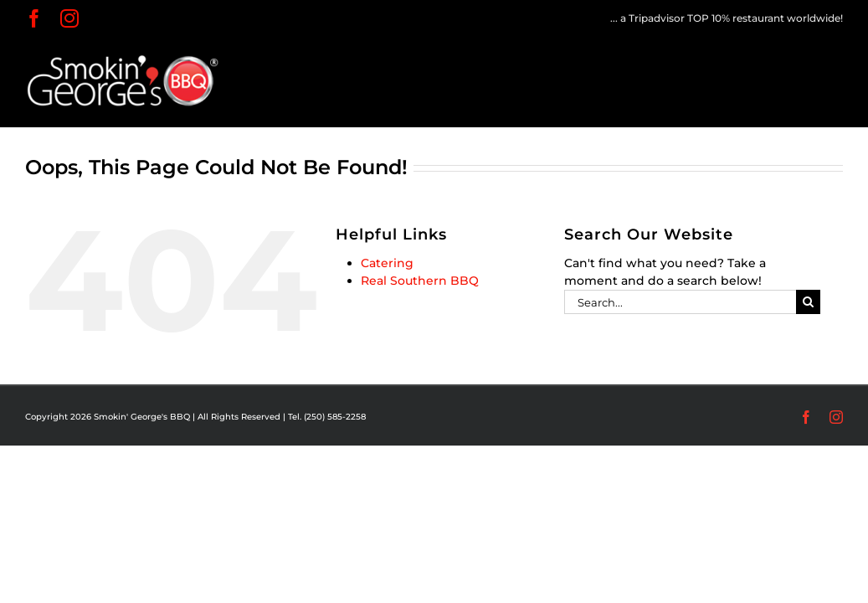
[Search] (808, 302)
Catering (387, 263)
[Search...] (680, 302)
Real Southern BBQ (420, 281)
